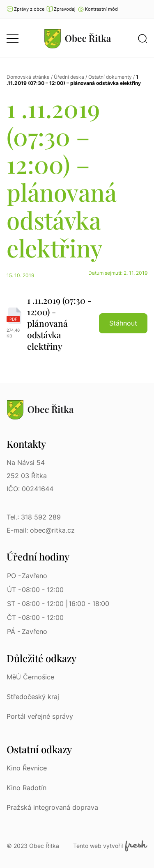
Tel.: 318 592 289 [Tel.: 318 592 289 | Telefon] (34, 517)
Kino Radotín (26, 788)
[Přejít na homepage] (78, 39)
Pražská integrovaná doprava (52, 807)
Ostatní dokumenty (110, 77)
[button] (98, 9)
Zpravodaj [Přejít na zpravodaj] (61, 9)
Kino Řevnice (27, 768)
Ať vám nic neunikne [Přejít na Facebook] (144, 9)
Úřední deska (69, 77)
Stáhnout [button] (123, 323)
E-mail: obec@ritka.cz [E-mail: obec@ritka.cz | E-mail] (41, 530)
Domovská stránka (28, 77)
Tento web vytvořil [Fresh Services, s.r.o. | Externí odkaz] (110, 846)
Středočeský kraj (33, 697)
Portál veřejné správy (40, 716)
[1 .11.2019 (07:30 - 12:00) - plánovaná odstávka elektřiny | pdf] (77, 323)
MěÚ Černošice (30, 677)
